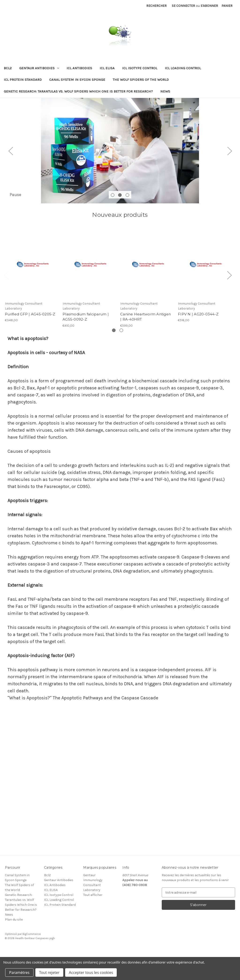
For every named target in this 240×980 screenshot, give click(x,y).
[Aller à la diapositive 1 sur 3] (113, 225)
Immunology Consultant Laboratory (93, 915)
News (165, 91)
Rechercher (156, 6)
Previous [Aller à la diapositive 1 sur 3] (11, 166)
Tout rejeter (49, 972)
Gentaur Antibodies (39, 68)
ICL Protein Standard (23, 80)
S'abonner (209, 6)
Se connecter (183, 6)
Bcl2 (8, 68)
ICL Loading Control (183, 68)
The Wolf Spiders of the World (141, 80)
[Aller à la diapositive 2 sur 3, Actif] (120, 225)
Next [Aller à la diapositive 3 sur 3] (229, 166)
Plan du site (14, 949)
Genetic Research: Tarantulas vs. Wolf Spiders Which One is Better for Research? (78, 91)
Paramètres (19, 972)
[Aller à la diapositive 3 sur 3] (127, 225)
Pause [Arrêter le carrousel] (15, 225)
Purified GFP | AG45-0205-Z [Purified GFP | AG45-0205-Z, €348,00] (30, 344)
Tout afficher (93, 925)
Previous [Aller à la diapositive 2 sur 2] (6, 305)
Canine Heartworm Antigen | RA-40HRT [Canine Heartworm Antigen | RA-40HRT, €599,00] (146, 347)
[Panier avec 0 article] (227, 6)
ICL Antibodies (79, 68)
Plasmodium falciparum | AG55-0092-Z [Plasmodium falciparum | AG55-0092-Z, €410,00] (86, 347)
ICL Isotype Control (140, 68)
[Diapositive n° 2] (120, 166)
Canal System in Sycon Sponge (77, 80)
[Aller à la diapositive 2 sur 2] (121, 360)
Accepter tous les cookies (91, 972)
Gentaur (89, 905)
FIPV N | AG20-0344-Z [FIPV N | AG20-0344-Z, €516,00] (198, 344)
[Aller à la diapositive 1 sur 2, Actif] (114, 360)
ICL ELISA (107, 68)
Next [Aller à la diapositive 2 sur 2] (229, 305)
